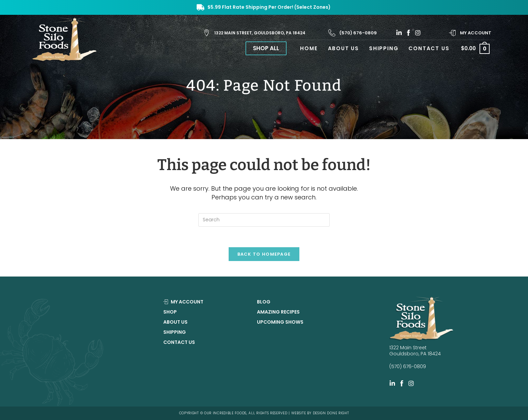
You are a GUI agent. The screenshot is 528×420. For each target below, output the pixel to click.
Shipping (175, 332)
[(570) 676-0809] (332, 33)
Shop (170, 312)
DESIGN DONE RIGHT (331, 413)
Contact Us (179, 342)
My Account (476, 33)
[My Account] (452, 33)
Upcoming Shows (280, 322)
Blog (264, 302)
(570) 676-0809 (358, 33)
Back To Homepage (264, 254)
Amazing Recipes (278, 312)
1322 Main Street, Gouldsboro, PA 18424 (260, 33)
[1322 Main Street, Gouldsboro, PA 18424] (207, 33)
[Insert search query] (264, 220)
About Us (175, 322)
